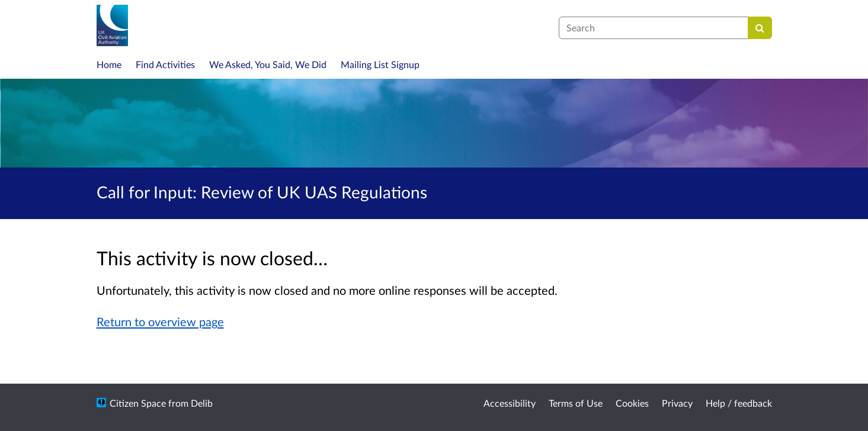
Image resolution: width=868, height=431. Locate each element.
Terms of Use (576, 403)
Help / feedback (739, 403)
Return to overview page (160, 321)
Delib (202, 403)
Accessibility (510, 403)
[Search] (760, 28)
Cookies (632, 403)
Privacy (677, 403)
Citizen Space (138, 403)
